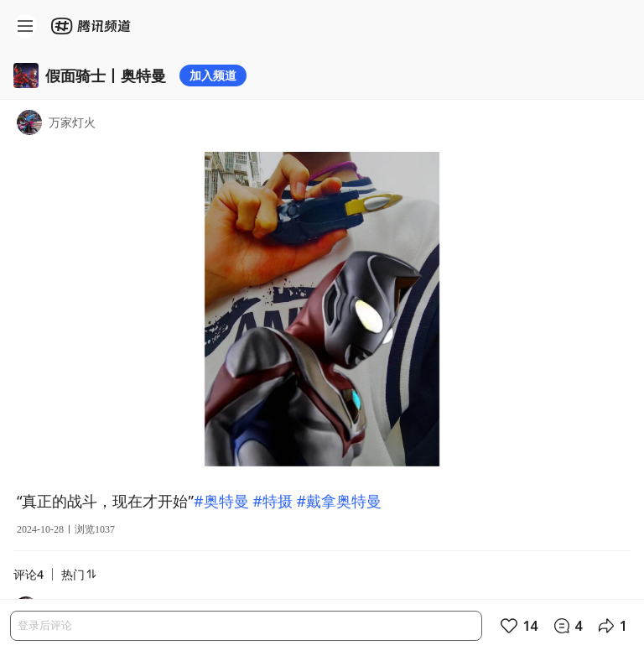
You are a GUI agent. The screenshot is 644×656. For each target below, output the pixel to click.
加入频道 (213, 75)
